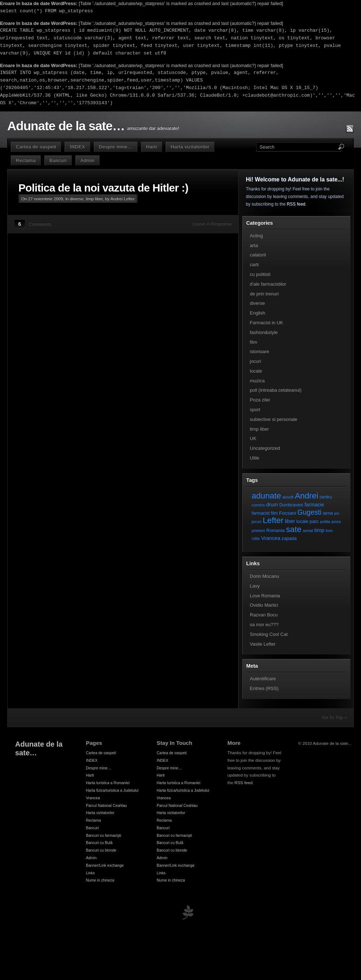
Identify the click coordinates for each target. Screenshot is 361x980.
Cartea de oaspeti (36, 147)
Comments (40, 224)
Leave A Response (212, 224)
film (253, 342)
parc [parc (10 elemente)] (314, 521)
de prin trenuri (264, 294)
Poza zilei (260, 400)
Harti (152, 147)
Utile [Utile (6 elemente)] (256, 539)
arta (254, 245)
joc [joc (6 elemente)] (337, 513)
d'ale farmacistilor (268, 284)
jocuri (255, 361)
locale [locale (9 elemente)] (302, 521)
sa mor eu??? (264, 625)
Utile (255, 458)
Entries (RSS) (264, 688)
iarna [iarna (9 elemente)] (328, 513)
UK (253, 438)
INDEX (77, 147)
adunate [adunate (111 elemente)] (266, 496)
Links (90, 873)
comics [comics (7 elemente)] (258, 505)
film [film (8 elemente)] (274, 513)
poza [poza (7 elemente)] (336, 521)
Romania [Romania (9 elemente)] (276, 530)
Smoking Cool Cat (269, 634)
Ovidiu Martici (264, 605)
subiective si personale (274, 419)
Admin (88, 160)
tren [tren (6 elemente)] (329, 531)
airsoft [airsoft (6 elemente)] (288, 497)
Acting (256, 236)
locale (256, 371)
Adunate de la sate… (66, 126)
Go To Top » (334, 717)
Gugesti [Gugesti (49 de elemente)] (309, 512)
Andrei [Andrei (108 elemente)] (307, 496)
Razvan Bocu (264, 615)
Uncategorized (265, 448)
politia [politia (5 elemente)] (325, 522)
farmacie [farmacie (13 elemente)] (314, 505)
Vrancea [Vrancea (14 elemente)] (271, 538)
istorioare (259, 351)
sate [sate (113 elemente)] (294, 529)
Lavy (255, 586)
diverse (77, 199)
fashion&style (264, 332)
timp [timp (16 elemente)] (319, 530)
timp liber (94, 199)
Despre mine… (116, 147)
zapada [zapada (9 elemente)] (289, 538)
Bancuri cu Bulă (99, 843)
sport (255, 410)
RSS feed (296, 204)
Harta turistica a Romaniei (108, 783)
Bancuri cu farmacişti (104, 835)
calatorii (258, 255)
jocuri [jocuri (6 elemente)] (256, 522)
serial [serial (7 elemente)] (308, 530)
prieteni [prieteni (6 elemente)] (258, 531)
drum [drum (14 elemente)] (272, 505)
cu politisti (260, 274)
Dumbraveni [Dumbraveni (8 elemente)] (291, 505)
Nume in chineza (100, 880)
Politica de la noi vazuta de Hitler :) (103, 188)
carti (254, 265)
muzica (257, 381)
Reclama (26, 160)
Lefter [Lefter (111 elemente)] (273, 520)
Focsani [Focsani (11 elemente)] (288, 513)
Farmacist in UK (266, 323)
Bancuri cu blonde (101, 850)
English (258, 313)
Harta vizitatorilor (190, 147)
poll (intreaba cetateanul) (276, 390)
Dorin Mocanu (264, 576)
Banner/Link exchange (105, 865)
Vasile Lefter (263, 644)
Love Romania (265, 596)
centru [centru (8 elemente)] (326, 497)
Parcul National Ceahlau (106, 805)
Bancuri (58, 160)
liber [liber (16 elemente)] (290, 521)
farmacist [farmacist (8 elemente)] (261, 513)
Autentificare (263, 679)
